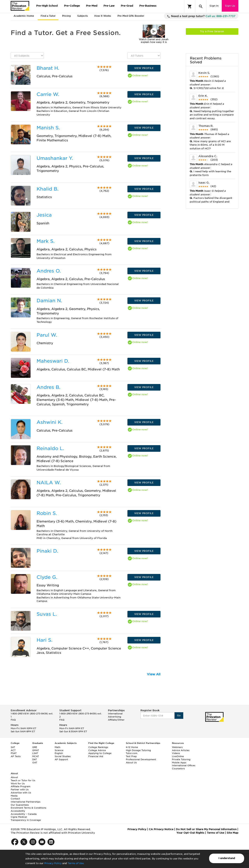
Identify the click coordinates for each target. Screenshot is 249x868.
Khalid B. (47, 189)
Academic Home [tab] (24, 16)
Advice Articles (181, 750)
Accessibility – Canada (24, 814)
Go (179, 715)
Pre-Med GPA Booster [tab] (131, 16)
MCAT (36, 756)
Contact (15, 799)
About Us (131, 763)
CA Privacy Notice (161, 829)
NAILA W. (49, 483)
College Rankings (98, 747)
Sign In (214, 6)
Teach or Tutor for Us (23, 780)
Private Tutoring (181, 759)
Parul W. (47, 335)
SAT (13, 747)
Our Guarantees (20, 805)
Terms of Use (75, 863)
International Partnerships (26, 802)
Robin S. (47, 513)
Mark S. (46, 241)
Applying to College (100, 753)
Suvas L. (47, 614)
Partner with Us (20, 790)
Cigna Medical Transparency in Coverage (26, 818)
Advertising (115, 717)
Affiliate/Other (116, 720)
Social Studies (63, 756)
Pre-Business (148, 6)
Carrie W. (48, 94)
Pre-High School (47, 6)
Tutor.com (132, 753)
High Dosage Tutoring (138, 750)
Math (57, 747)
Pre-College (72, 6)
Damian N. (49, 301)
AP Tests (16, 756)
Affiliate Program (21, 786)
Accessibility (18, 811)
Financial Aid (96, 756)
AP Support (61, 759)
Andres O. (49, 271)
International (115, 714)
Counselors (178, 769)
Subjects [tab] (82, 16)
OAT (35, 763)
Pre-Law (109, 6)
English (59, 753)
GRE (35, 747)
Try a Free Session (212, 31)
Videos (176, 753)
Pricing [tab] (66, 16)
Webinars (177, 747)
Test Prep (131, 756)
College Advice (97, 750)
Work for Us (18, 784)
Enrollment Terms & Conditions (28, 808)
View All (154, 674)
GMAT (36, 750)
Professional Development (141, 759)
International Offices (184, 765)
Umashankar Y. (55, 158)
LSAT (35, 753)
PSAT (14, 753)
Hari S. (44, 640)
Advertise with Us (21, 793)
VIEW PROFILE (144, 68)
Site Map (232, 833)
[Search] (201, 6)
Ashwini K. (50, 422)
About (14, 777)
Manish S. (48, 128)
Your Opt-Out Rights (190, 833)
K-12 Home (132, 747)
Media (14, 796)
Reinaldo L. (50, 448)
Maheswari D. (53, 361)
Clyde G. (47, 577)
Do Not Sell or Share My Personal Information (206, 829)
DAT (35, 759)
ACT (13, 750)
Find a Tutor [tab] (48, 16)
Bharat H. (48, 68)
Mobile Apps (179, 763)
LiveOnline (178, 756)
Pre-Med (92, 6)
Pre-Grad (127, 6)
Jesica (44, 215)
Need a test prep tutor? (201, 16)
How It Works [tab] (103, 16)
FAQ (13, 720)
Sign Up (230, 6)
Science (59, 750)
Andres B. (48, 387)
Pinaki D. (47, 551)
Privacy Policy (53, 863)
